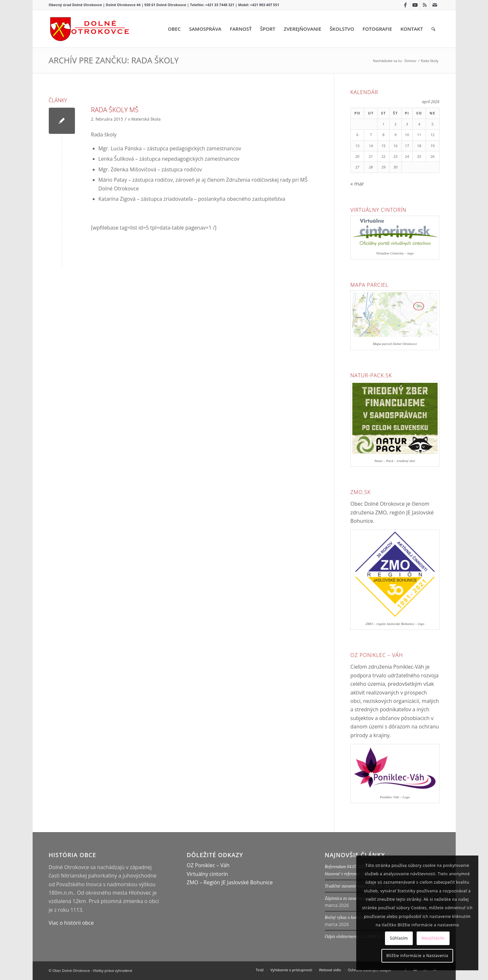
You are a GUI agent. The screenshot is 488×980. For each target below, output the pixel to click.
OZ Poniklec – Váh (208, 865)
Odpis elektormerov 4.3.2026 (350, 937)
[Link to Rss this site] (425, 5)
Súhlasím (399, 938)
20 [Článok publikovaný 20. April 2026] (357, 156)
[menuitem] (174, 29)
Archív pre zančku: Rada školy (114, 60)
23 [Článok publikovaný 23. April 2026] (395, 156)
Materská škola (146, 119)
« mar (357, 184)
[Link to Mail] (435, 5)
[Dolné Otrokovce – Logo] (90, 29)
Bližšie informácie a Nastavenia (417, 956)
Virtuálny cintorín (207, 874)
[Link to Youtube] (415, 5)
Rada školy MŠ (115, 110)
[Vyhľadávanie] (433, 29)
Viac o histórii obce (71, 923)
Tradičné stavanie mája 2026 (350, 886)
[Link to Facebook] (405, 5)
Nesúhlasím (433, 938)
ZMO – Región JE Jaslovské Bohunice (230, 882)
